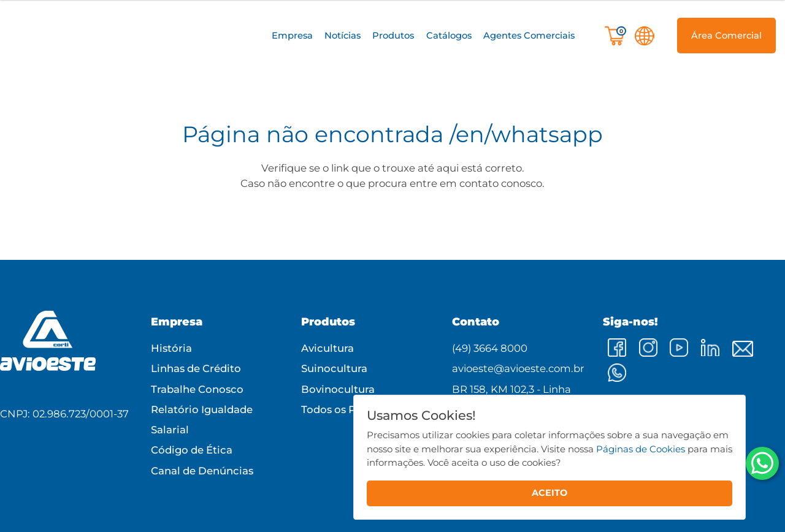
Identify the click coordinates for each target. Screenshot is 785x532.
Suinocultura (334, 368)
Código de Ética (192, 450)
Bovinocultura (338, 389)
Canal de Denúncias (202, 471)
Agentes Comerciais (529, 36)
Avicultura (327, 348)
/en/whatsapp (526, 134)
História (171, 348)
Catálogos (449, 36)
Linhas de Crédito (196, 368)
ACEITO (549, 493)
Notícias (343, 36)
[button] (292, 36)
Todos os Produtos (349, 409)
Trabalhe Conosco (197, 389)
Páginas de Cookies (641, 449)
